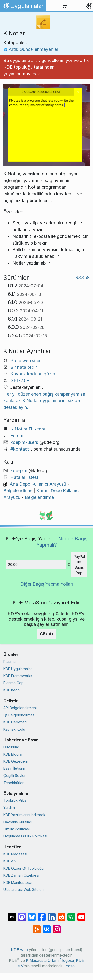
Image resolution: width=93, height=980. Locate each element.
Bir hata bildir (24, 367)
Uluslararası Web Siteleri (24, 890)
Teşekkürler (14, 783)
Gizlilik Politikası (16, 829)
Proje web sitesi (26, 360)
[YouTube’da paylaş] (81, 915)
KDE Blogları (13, 754)
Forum (17, 436)
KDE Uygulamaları (18, 669)
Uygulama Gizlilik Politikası (25, 836)
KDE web (19, 950)
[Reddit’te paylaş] (62, 915)
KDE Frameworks (18, 676)
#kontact (20, 449)
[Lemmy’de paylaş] (71, 915)
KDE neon (12, 690)
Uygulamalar (23, 7)
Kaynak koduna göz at (33, 374)
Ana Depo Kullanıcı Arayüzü (38, 484)
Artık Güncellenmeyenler (31, 49)
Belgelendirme (18, 491)
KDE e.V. (10, 861)
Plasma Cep (14, 683)
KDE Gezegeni (15, 761)
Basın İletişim (14, 768)
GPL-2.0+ (20, 381)
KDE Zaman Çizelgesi (21, 875)
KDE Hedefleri (15, 722)
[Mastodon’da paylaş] (22, 915)
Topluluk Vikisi (15, 800)
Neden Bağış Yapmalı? (62, 541)
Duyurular (11, 747)
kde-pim (19, 471)
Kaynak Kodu (14, 729)
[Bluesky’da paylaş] (32, 915)
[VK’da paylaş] (47, 927)
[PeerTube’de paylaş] (37, 927)
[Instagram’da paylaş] (57, 927)
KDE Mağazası (15, 854)
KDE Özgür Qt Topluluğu (24, 868)
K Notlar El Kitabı (28, 429)
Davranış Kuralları (18, 822)
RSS (83, 278)
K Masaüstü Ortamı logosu (50, 961)
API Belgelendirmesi (20, 708)
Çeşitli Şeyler (15, 776)
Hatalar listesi (24, 477)
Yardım (9, 808)
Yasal (71, 966)
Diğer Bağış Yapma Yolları (47, 584)
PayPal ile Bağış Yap (79, 565)
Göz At (46, 634)
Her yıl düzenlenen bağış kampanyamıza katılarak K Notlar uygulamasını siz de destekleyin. (44, 401)
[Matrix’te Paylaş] (12, 915)
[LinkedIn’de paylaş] (52, 915)
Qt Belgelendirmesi (19, 715)
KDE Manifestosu (18, 882)
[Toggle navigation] (65, 6)
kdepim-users (24, 442)
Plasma (10, 661)
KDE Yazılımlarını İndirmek (24, 815)
